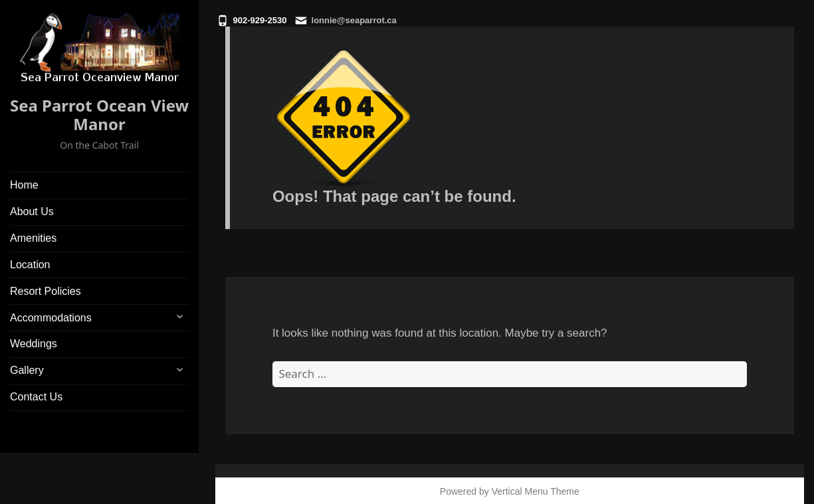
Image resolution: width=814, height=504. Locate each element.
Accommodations (51, 318)
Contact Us (36, 397)
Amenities (33, 238)
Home (24, 185)
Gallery (27, 370)
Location (30, 265)
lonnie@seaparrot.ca (354, 20)
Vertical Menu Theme (536, 491)
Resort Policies (46, 291)
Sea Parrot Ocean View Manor (99, 115)
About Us (32, 211)
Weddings (34, 344)
